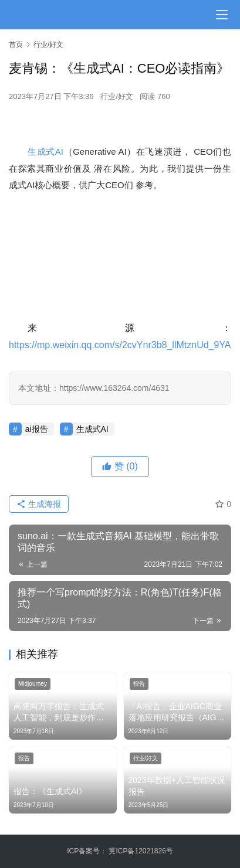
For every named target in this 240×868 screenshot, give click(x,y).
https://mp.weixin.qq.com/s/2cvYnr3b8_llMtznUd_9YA (120, 345)
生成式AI (45, 152)
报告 (139, 684)
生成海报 (39, 504)
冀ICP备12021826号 (141, 851)
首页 (16, 45)
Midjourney (33, 684)
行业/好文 (117, 96)
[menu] (222, 15)
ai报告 (37, 429)
